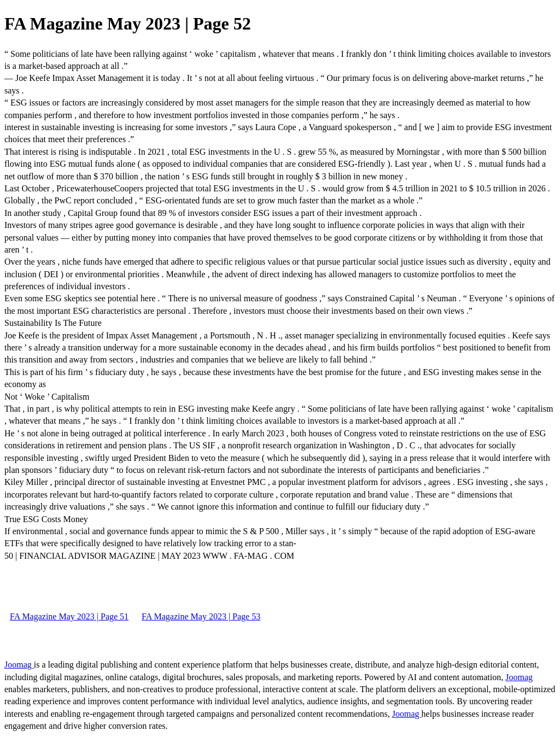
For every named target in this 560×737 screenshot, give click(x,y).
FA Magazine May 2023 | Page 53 (201, 616)
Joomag (19, 665)
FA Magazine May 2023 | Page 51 (69, 616)
